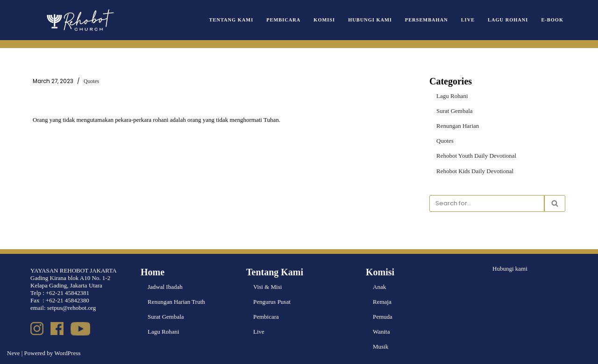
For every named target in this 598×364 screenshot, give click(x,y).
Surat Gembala (455, 111)
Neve (13, 353)
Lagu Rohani (508, 20)
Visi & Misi (267, 287)
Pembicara (283, 20)
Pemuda (383, 317)
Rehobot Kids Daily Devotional (475, 171)
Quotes (91, 81)
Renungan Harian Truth (176, 302)
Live (468, 20)
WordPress (67, 353)
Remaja (382, 302)
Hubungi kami (510, 269)
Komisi (324, 20)
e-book (552, 20)
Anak (379, 287)
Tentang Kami (231, 20)
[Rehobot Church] (79, 20)
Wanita (381, 332)
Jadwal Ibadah (165, 287)
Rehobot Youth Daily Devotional (476, 156)
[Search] (487, 203)
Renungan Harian (458, 126)
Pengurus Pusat (272, 302)
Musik (381, 346)
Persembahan (427, 20)
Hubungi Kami (370, 20)
